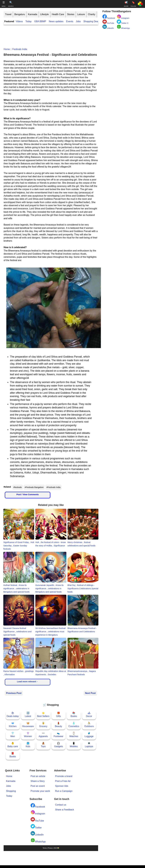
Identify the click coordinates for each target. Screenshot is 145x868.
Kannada (33, 14)
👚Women (28, 735)
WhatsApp (38, 840)
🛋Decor (89, 715)
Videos (19, 21)
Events (70, 21)
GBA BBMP (40, 21)
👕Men (13, 735)
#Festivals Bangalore (34, 487)
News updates (56, 21)
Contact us (61, 805)
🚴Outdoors (89, 725)
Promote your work (40, 791)
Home (7, 49)
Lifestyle (45, 14)
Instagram (38, 812)
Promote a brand (64, 776)
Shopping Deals (92, 21)
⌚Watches (74, 735)
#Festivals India (53, 487)
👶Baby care (13, 745)
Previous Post (14, 693)
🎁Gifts (59, 715)
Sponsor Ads (62, 786)
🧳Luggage (89, 735)
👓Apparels (43, 735)
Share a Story (38, 781)
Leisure (81, 14)
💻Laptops (89, 745)
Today (28, 21)
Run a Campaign (64, 791)
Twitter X (123, 22)
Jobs (78, 21)
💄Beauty (59, 725)
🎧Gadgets (58, 745)
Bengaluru (20, 14)
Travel (8, 14)
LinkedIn (37, 834)
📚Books (74, 715)
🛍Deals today (13, 715)
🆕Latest (28, 715)
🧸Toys (43, 745)
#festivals (18, 487)
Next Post (90, 693)
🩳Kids (28, 745)
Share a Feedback (65, 810)
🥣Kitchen (13, 725)
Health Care (58, 14)
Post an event (38, 786)
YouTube (37, 820)
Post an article (38, 776)
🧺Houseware (28, 725)
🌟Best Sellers (43, 715)
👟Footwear (59, 735)
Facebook (38, 806)
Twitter (36, 826)
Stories (71, 14)
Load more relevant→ (27, 682)
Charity (92, 14)
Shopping (11, 791)
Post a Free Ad (63, 781)
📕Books (13, 755)
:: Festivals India (18, 49)
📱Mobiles (74, 745)
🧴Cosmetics (74, 725)
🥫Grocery (43, 725)
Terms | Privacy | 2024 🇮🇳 (51, 848)
